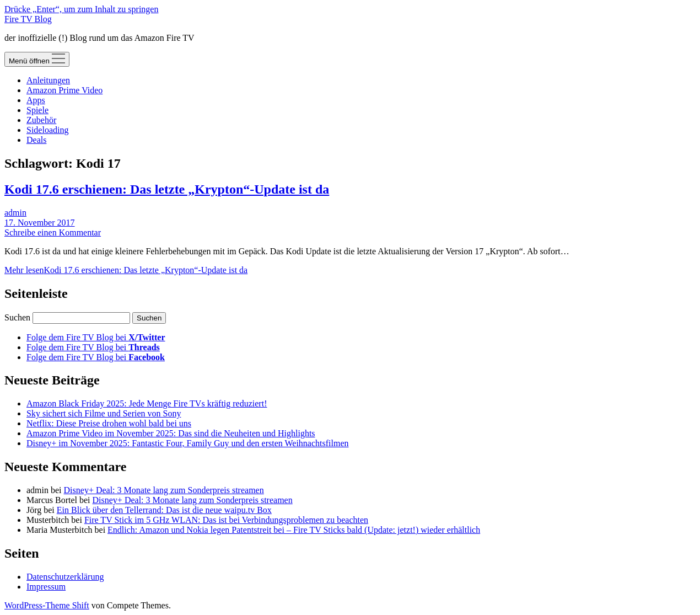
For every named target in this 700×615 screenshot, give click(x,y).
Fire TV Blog (28, 19)
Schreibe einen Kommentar (53, 232)
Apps (36, 100)
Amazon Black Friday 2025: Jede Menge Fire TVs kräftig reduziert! (147, 403)
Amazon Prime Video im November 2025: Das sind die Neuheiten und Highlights (171, 433)
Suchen (17, 317)
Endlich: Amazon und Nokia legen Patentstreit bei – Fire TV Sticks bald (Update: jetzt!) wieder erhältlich (294, 530)
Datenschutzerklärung (65, 577)
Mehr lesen (126, 270)
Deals (36, 140)
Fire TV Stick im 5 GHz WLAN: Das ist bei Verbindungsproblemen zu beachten (226, 520)
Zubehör (41, 120)
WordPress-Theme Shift (47, 605)
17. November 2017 (40, 223)
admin (15, 213)
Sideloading (47, 130)
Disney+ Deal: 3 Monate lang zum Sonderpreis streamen (164, 490)
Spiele (37, 110)
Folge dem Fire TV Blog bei (96, 337)
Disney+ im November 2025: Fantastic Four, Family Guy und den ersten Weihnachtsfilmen (187, 443)
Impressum (46, 587)
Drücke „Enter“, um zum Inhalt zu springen (81, 9)
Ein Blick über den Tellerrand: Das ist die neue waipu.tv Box (164, 510)
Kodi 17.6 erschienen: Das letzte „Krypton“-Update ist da (167, 189)
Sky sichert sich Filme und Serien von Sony (104, 413)
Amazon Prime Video (64, 90)
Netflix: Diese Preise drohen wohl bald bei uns (109, 423)
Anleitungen (48, 80)
